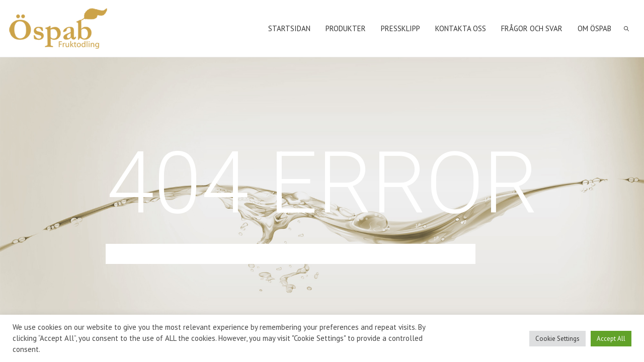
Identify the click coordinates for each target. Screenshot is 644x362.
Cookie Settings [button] (557, 339)
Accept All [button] (611, 339)
